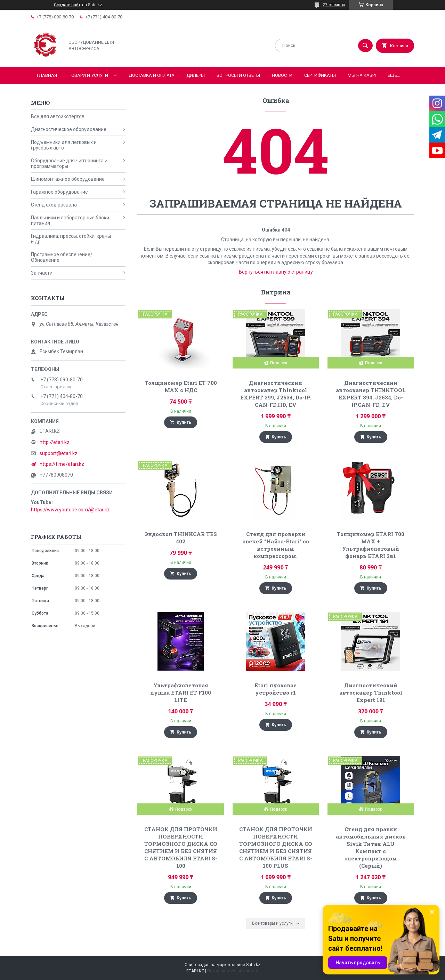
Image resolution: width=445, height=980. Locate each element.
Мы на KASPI (362, 75)
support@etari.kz (59, 453)
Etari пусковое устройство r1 (276, 689)
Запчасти (42, 273)
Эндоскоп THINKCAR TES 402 (181, 538)
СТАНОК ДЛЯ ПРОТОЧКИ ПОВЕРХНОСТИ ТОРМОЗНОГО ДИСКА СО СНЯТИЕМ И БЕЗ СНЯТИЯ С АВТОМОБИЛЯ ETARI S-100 (181, 847)
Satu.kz (253, 965)
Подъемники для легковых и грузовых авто (64, 145)
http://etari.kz (55, 442)
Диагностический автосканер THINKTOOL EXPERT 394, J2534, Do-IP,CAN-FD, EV (371, 394)
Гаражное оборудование (59, 192)
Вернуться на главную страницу (276, 272)
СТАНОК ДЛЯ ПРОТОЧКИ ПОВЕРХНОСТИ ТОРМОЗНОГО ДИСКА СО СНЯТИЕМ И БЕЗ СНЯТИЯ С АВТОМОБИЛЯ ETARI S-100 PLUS (276, 847)
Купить (184, 422)
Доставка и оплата (152, 75)
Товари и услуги (88, 75)
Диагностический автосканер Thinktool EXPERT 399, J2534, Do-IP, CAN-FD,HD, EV (276, 394)
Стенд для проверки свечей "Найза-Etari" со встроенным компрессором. (276, 545)
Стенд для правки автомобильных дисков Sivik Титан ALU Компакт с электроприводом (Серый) (371, 847)
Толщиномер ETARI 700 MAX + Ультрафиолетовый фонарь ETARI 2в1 (371, 545)
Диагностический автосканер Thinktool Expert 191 (371, 693)
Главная (47, 75)
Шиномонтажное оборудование (68, 179)
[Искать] (365, 46)
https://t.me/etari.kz (62, 464)
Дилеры (196, 75)
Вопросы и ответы (238, 75)
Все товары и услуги (272, 923)
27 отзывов (334, 5)
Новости (282, 75)
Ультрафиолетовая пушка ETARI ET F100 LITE (181, 693)
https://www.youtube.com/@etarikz (70, 510)
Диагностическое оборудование (69, 129)
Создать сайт (67, 5)
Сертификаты (320, 75)
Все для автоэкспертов (58, 116)
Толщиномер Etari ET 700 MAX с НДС (181, 386)
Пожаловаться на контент (233, 971)
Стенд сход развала (54, 205)
